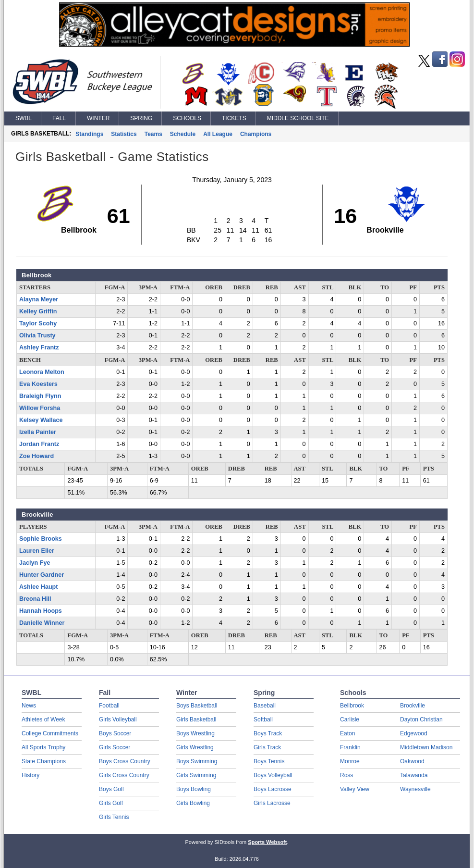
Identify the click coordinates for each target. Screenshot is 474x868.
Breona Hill (35, 599)
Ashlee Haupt (38, 587)
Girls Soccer (115, 747)
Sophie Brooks (41, 539)
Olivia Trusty (37, 335)
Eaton (347, 733)
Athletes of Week (43, 719)
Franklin (350, 747)
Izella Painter (38, 432)
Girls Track (267, 747)
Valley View (355, 789)
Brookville (413, 706)
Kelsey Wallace (41, 420)
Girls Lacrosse (272, 803)
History (30, 775)
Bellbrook (352, 706)
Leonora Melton (42, 372)
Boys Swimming (197, 761)
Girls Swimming (196, 775)
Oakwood (412, 761)
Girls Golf (111, 803)
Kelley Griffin (38, 311)
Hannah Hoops (41, 611)
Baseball (265, 706)
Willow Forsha (40, 408)
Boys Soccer (115, 733)
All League (218, 134)
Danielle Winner (42, 623)
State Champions (44, 761)
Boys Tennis (269, 761)
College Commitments (50, 733)
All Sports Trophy (43, 747)
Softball (263, 719)
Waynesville (415, 789)
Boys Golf (111, 789)
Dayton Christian (421, 719)
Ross (346, 775)
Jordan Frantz (39, 444)
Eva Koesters (38, 384)
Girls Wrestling (195, 747)
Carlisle (350, 719)
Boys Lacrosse (273, 789)
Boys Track (268, 733)
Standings (89, 134)
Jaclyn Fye (35, 563)
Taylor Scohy (38, 323)
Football (109, 706)
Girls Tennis (114, 817)
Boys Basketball (197, 706)
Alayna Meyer (39, 299)
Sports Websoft (267, 842)
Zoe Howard (36, 456)
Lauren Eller (37, 551)
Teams (153, 134)
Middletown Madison (426, 747)
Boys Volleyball (273, 775)
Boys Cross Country (125, 761)
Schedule (183, 134)
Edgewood (414, 733)
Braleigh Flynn (40, 396)
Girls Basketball (196, 719)
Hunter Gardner (42, 575)
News (29, 706)
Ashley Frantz (39, 347)
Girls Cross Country (124, 775)
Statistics (124, 134)
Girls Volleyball (118, 719)
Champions (256, 134)
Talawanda (414, 775)
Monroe (350, 761)
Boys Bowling (194, 789)
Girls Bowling (193, 803)
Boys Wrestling (195, 733)
